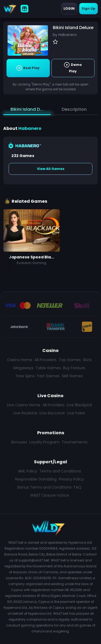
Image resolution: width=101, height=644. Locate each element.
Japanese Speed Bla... (32, 257)
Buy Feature (74, 368)
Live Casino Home (24, 405)
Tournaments (75, 442)
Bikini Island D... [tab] (27, 109)
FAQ (78, 487)
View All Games (51, 169)
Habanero (30, 128)
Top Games (70, 360)
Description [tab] (74, 109)
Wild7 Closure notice (50, 495)
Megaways (23, 368)
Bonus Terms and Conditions (45, 487)
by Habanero (65, 35)
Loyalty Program (44, 442)
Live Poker (76, 413)
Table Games (48, 368)
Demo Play (73, 68)
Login (69, 8)
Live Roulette (25, 413)
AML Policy (28, 471)
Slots (87, 360)
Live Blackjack (79, 405)
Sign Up (88, 8)
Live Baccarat (52, 413)
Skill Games (72, 376)
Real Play (28, 68)
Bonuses (19, 442)
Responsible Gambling (36, 479)
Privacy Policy (71, 479)
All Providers (46, 360)
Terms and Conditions (60, 471)
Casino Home (20, 360)
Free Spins (25, 376)
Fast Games (48, 376)
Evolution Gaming (32, 263)
